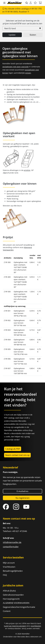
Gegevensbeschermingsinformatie (19, 607)
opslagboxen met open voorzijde (15, 67)
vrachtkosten (36, 626)
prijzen (28, 73)
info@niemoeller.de (12, 542)
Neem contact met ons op (17, 455)
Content (7, 611)
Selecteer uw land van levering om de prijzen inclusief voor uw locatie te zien (22, 22)
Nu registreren (22, 498)
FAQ (5, 575)
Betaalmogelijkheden (13, 571)
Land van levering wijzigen (15, 626)
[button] (4, 3)
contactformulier (11, 547)
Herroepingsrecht (11, 599)
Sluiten (33, 35)
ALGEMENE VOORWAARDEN (16, 603)
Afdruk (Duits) (9, 591)
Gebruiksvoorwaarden (13, 595)
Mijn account (9, 563)
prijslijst (27, 170)
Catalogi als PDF (13, 449)
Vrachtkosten (9, 567)
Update (12, 35)
